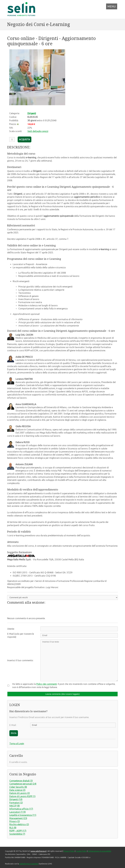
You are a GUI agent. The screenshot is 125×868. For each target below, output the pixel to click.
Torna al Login (17, 744)
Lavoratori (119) (18, 812)
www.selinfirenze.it (39, 851)
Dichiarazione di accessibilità (100, 851)
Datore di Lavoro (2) (20, 793)
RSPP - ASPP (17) (18, 831)
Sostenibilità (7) (17, 834)
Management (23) (18, 818)
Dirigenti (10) (16, 799)
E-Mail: (13, 725)
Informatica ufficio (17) (21, 809)
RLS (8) (13, 828)
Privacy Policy (69, 851)
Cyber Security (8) (18, 787)
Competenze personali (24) (23, 784)
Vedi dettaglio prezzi (38, 131)
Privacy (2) (15, 821)
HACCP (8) (15, 806)
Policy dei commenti (47, 684)
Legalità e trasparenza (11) (23, 815)
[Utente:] (79, 629)
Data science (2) (17, 790)
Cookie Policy (81, 851)
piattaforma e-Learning (29, 864)
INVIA (14, 733)
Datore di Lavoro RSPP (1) (22, 796)
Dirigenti (32, 113)
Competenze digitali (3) (21, 781)
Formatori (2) (16, 803)
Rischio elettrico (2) (19, 824)
